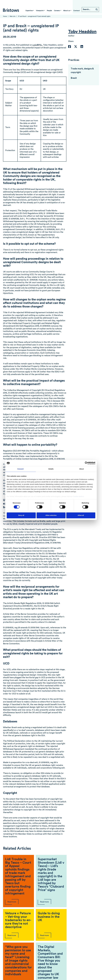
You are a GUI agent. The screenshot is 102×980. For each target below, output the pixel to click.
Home (5, 16)
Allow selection (51, 515)
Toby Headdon (82, 32)
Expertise (29, 11)
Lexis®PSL (37, 45)
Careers (57, 11)
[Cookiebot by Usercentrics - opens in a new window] (86, 463)
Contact (76, 11)
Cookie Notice (78, 496)
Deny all (21, 515)
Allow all (81, 515)
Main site (13, 16)
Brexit (74, 78)
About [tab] (82, 469)
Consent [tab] (21, 469)
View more (51, 968)
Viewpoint (40, 11)
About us (67, 11)
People (49, 11)
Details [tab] (51, 469)
